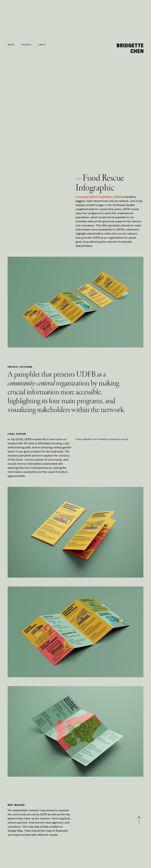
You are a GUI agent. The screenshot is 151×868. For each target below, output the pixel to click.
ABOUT (42, 45)
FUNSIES (27, 45)
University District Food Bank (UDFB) (99, 197)
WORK (11, 45)
